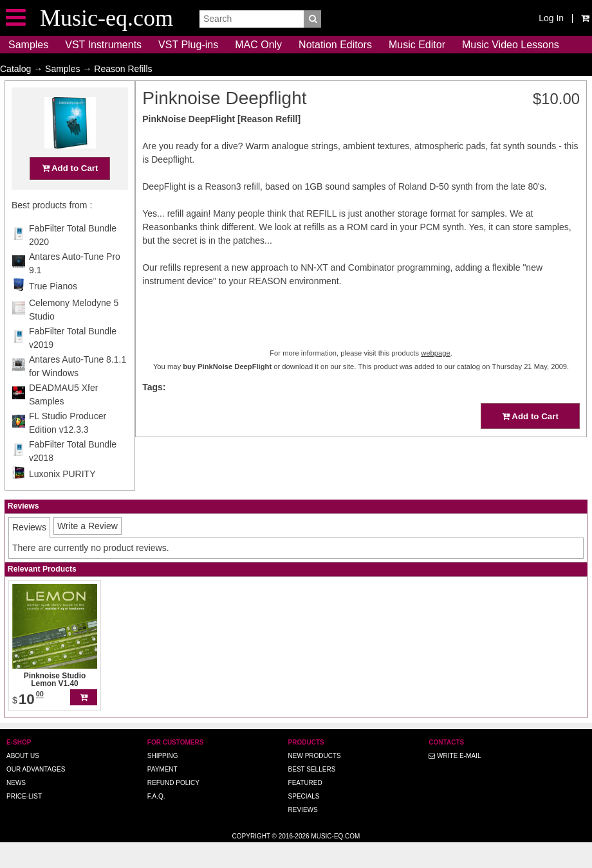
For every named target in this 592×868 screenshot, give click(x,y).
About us (23, 781)
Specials (304, 821)
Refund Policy (173, 808)
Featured (305, 808)
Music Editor (417, 45)
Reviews (303, 835)
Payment (162, 794)
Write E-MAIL (455, 781)
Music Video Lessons (511, 45)
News (16, 808)
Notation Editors (335, 45)
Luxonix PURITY (62, 499)
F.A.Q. (156, 821)
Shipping (163, 781)
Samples (28, 45)
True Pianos (53, 311)
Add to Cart (70, 193)
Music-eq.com (335, 861)
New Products (315, 781)
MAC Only (258, 45)
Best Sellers (312, 794)
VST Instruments (103, 45)
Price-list (24, 821)
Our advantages (36, 794)
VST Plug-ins (188, 45)
